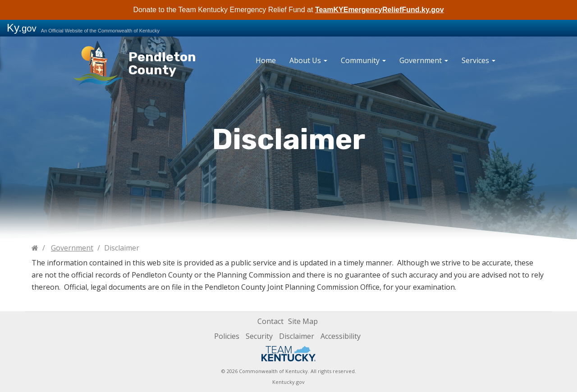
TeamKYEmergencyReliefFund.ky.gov (380, 10)
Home (266, 60)
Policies (227, 336)
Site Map (303, 321)
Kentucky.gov (288, 382)
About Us (308, 60)
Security (259, 336)
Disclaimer (297, 336)
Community (363, 60)
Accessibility (341, 336)
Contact (270, 321)
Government (424, 60)
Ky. (22, 28)
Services (479, 60)
